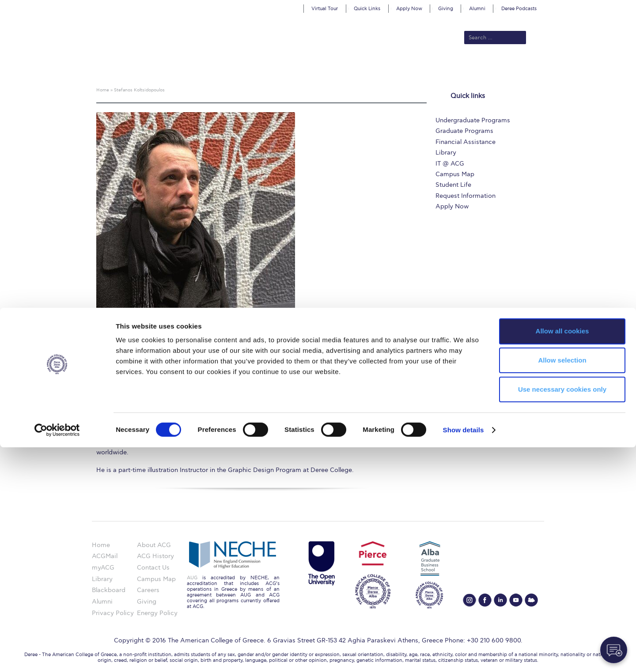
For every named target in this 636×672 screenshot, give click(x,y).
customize (598, 6)
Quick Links (367, 9)
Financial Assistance (466, 142)
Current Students (448, 67)
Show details (464, 655)
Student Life (453, 185)
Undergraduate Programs (473, 120)
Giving (446, 9)
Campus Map (455, 174)
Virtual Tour (325, 9)
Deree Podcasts (519, 9)
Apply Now (409, 9)
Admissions (239, 67)
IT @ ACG (450, 164)
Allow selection (562, 585)
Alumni (477, 9)
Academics (281, 67)
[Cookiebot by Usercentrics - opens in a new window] (57, 655)
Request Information (466, 196)
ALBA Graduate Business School (358, 67)
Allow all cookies (562, 556)
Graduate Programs (464, 131)
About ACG (197, 67)
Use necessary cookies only (562, 614)
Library (446, 153)
